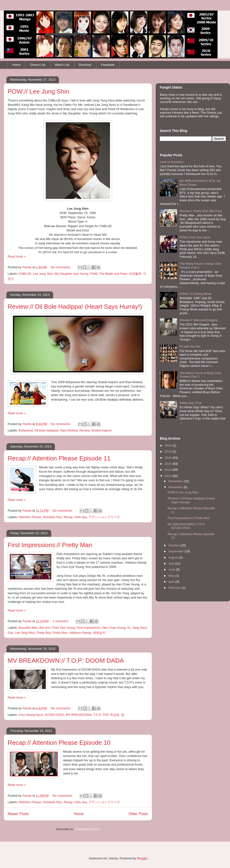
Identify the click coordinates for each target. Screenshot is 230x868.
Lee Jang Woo (25, 633)
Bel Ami (45, 628)
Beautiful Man (28, 628)
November (176, 487)
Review (84, 430)
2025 (169, 445)
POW (94, 274)
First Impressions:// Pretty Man (50, 545)
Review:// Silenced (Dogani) (199, 320)
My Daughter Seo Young (72, 274)
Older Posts (138, 814)
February (175, 588)
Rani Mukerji (69, 430)
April (172, 582)
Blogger (142, 858)
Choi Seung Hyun (31, 715)
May (172, 576)
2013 (169, 476)
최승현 (115, 715)
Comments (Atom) (87, 829)
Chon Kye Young (63, 628)
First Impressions (89, 628)
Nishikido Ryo (52, 517)
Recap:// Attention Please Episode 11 (59, 458)
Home (17, 65)
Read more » (17, 256)
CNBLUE (25, 274)
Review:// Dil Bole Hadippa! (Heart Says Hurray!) (75, 307)
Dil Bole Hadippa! (46, 430)
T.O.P (97, 715)
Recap (68, 517)
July (172, 563)
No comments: (61, 267)
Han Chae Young (114, 628)
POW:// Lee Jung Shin (38, 91)
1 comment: (61, 621)
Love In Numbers (172, 162)
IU (129, 628)
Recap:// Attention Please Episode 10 (59, 743)
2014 (169, 470)
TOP (105, 715)
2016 (169, 458)
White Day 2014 (191, 403)
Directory (85, 65)
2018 (169, 451)
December (176, 481)
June (172, 569)
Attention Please (30, 517)
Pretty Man (60, 633)
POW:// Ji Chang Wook (195, 294)
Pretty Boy (43, 633)
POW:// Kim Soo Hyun (195, 237)
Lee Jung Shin (43, 274)
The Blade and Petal (113, 274)
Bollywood (26, 430)
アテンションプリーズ (104, 517)
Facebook (108, 65)
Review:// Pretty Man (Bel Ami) (201, 211)
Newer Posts (18, 814)
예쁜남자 (99, 633)
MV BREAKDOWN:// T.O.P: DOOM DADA (66, 661)
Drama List (38, 65)
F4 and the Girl (190, 346)
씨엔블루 (135, 274)
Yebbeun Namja (80, 633)
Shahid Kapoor (101, 430)
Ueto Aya (81, 517)
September (176, 551)
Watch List (62, 65)
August (174, 557)
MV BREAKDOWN (79, 715)
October (174, 545)
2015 (169, 464)
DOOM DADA (54, 715)
